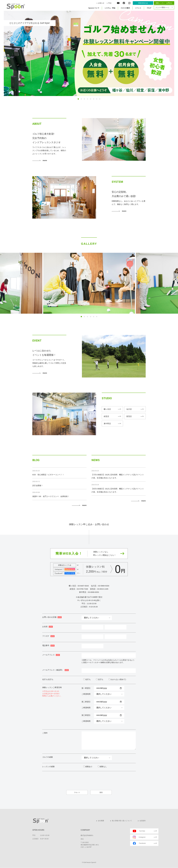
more (45, 160)
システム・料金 (110, 8)
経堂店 (106, 416)
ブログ (149, 8)
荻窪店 (129, 416)
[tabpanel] (89, 53)
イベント (138, 8)
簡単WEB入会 (143, 3)
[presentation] (118, 779)
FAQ (110, 3)
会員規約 (143, 821)
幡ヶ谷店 (107, 409)
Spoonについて (94, 8)
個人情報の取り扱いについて (122, 821)
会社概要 (101, 821)
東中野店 (107, 424)
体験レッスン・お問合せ (164, 3)
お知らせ (101, 3)
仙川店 (129, 409)
